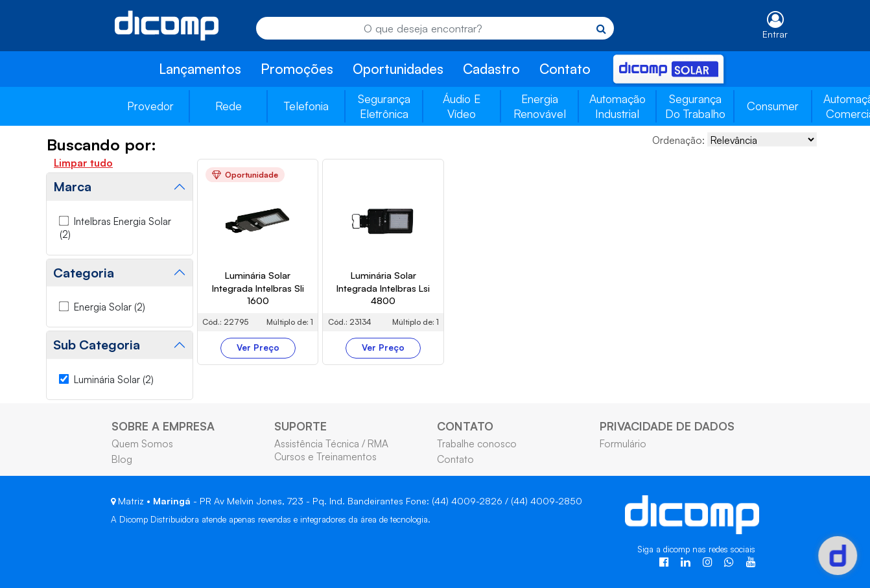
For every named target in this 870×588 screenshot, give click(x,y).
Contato (565, 69)
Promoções (297, 69)
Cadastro (491, 69)
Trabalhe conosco (477, 443)
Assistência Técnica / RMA (331, 443)
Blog (122, 459)
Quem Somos (142, 443)
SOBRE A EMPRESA (163, 426)
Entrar (775, 34)
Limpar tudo (83, 163)
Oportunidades (398, 69)
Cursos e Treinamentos (325, 456)
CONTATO (465, 426)
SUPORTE (300, 426)
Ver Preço (258, 347)
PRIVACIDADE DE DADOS (667, 426)
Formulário (623, 443)
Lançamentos (200, 69)
